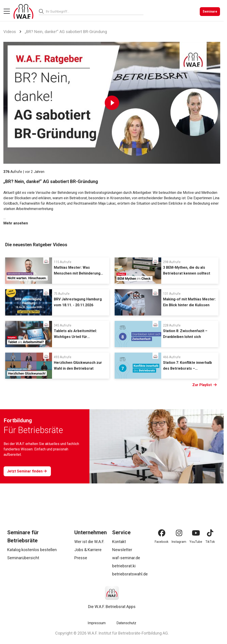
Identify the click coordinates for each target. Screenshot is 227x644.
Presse (81, 558)
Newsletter (122, 550)
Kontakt (119, 542)
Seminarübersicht (23, 558)
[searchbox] (93, 11)
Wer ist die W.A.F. (89, 542)
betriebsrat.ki (124, 566)
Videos (10, 32)
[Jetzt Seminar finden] (27, 471)
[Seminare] (210, 12)
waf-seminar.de (126, 558)
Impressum (97, 623)
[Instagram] (179, 533)
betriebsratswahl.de (130, 574)
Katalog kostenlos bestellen (32, 550)
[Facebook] (162, 533)
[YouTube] (196, 533)
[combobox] (95, 11)
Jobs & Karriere (88, 550)
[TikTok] (210, 533)
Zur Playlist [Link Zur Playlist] (204, 385)
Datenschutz (126, 623)
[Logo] (23, 11)
